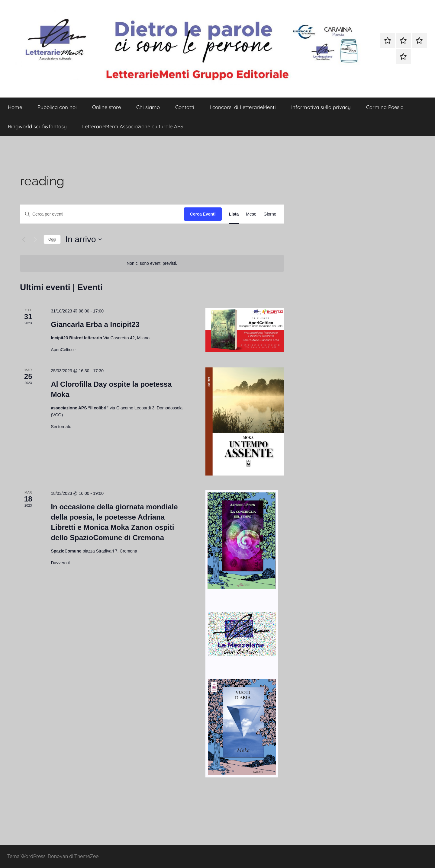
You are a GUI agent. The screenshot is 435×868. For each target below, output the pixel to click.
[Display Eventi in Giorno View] (270, 214)
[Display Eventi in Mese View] (251, 214)
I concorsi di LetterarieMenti (243, 107)
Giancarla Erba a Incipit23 (95, 324)
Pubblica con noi (57, 107)
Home (15, 107)
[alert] (152, 263)
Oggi (52, 239)
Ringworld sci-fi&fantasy (37, 126)
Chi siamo (148, 107)
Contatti (185, 107)
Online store (106, 107)
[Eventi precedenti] (24, 239)
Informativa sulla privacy (321, 107)
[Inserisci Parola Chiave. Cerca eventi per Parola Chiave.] (102, 214)
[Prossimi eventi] (35, 239)
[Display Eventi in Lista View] (234, 214)
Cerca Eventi (203, 214)
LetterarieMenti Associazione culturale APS (133, 126)
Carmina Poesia (385, 107)
